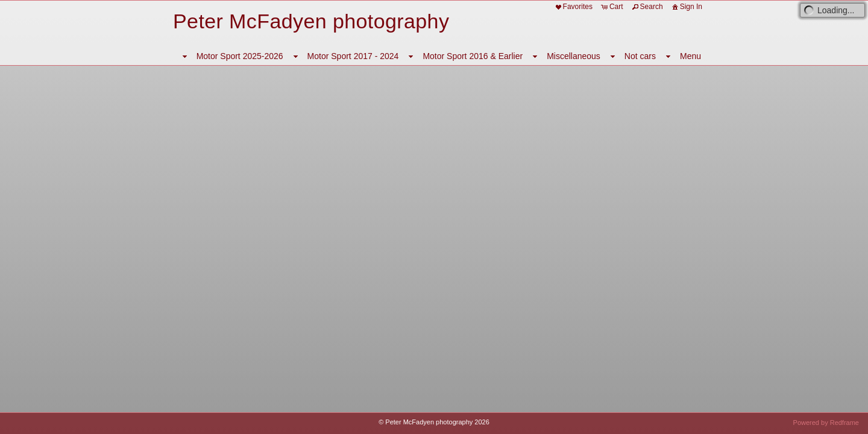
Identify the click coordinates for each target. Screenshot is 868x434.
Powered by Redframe (826, 423)
